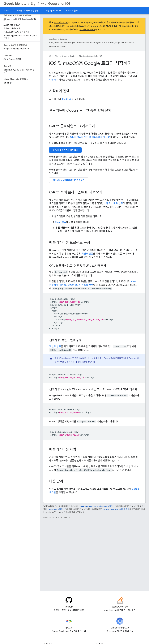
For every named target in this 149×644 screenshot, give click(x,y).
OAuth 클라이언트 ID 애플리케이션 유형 (90, 137)
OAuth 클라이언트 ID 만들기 (65, 150)
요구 (95, 26)
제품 (57, 56)
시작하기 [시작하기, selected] (7, 11)
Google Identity (69, 56)
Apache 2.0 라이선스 (58, 509)
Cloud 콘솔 (61, 222)
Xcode (65, 99)
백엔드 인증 (87, 254)
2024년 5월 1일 (61, 22)
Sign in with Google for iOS (51, 4)
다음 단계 (54, 80)
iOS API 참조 (72, 11)
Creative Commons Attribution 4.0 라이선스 (98, 506)
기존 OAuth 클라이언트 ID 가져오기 (69, 180)
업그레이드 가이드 (87, 30)
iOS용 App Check (52, 11)
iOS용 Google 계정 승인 (28, 11)
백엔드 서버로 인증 (113, 203)
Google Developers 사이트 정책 (116, 509)
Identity (15, 4)
